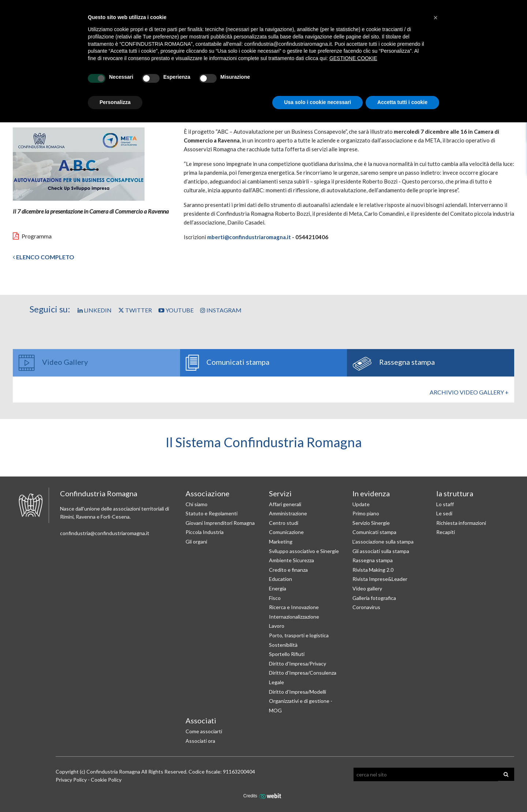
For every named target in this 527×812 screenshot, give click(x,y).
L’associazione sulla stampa (383, 542)
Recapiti (446, 532)
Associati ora (200, 741)
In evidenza (371, 493)
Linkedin (95, 310)
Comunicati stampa (374, 532)
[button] (436, 18)
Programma (32, 236)
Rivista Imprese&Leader (380, 579)
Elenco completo (44, 257)
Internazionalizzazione (294, 617)
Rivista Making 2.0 (373, 570)
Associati (201, 720)
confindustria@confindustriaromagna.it (105, 533)
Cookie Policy (106, 780)
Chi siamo (197, 504)
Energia (278, 588)
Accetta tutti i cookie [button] (402, 102)
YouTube (176, 310)
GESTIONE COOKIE (353, 58)
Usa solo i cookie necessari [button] (317, 102)
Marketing (281, 542)
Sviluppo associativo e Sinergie (304, 551)
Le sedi (444, 513)
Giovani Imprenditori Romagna (220, 523)
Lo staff (445, 504)
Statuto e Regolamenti (212, 513)
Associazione (208, 493)
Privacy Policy (71, 780)
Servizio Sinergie (371, 523)
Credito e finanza (288, 570)
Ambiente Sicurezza (291, 560)
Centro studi (284, 523)
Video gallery (367, 588)
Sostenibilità (283, 645)
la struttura (455, 493)
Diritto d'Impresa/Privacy (298, 663)
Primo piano (366, 513)
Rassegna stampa (373, 560)
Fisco (275, 598)
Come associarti (204, 731)
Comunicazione (286, 532)
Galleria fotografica (374, 598)
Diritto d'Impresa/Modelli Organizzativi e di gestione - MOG (301, 701)
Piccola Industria (205, 532)
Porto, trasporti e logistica (299, 635)
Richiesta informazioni (461, 523)
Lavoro (277, 626)
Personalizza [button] (115, 102)
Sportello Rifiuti (287, 654)
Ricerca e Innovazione (294, 607)
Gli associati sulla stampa (381, 551)
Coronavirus (366, 607)
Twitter (135, 310)
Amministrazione (288, 513)
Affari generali (285, 504)
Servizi (280, 493)
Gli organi (196, 542)
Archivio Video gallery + (469, 392)
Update (361, 504)
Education (281, 579)
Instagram (221, 310)
